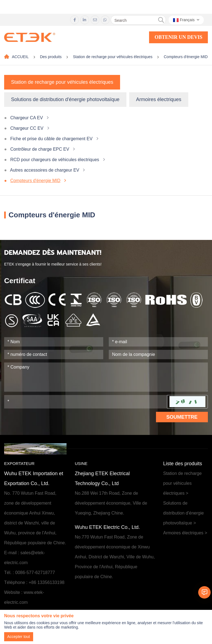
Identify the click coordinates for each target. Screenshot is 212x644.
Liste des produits (183, 464)
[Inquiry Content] (106, 377)
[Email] (158, 342)
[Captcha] (86, 402)
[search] (161, 20)
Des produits (51, 57)
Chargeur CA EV (26, 118)
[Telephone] (54, 355)
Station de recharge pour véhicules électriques (113, 57)
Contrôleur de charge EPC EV (40, 149)
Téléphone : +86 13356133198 (34, 582)
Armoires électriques (159, 99)
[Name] (54, 342)
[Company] (158, 355)
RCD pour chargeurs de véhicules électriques (55, 160)
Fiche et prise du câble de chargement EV (51, 139)
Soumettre (182, 417)
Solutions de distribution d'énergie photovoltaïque (65, 99)
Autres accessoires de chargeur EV (45, 170)
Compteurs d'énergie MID (186, 57)
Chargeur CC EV (27, 128)
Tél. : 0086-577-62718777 (30, 573)
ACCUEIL (20, 57)
